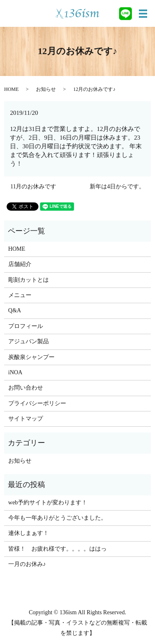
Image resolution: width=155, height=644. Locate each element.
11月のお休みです (33, 187)
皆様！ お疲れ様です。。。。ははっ (57, 549)
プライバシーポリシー (37, 403)
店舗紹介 (20, 264)
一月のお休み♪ (27, 564)
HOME (11, 89)
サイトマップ (26, 419)
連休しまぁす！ (29, 533)
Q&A (15, 310)
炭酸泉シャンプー (31, 357)
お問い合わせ (26, 388)
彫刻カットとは (29, 280)
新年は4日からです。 (117, 187)
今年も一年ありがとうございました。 (57, 518)
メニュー (20, 295)
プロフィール (26, 326)
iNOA (15, 372)
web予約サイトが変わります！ (48, 503)
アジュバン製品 (29, 341)
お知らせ (46, 89)
